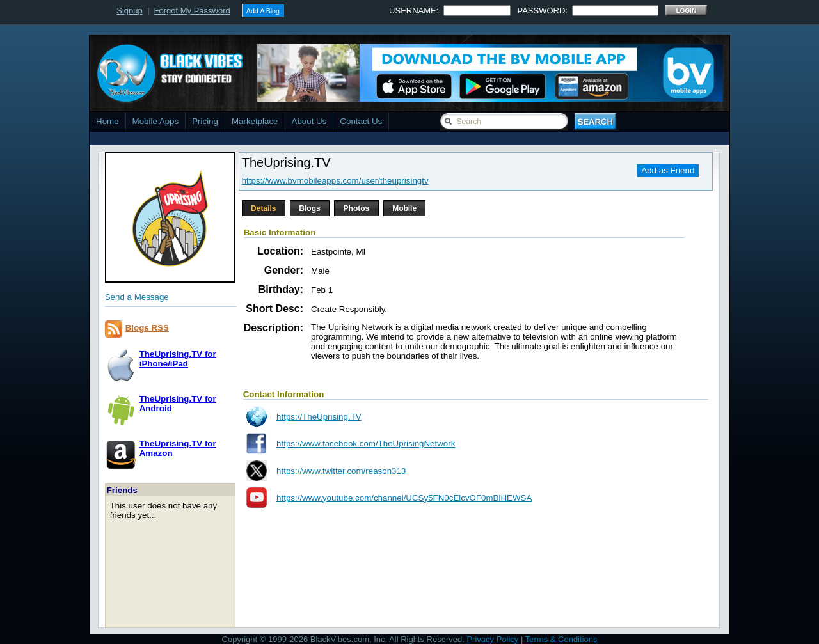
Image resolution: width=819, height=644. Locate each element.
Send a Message (137, 297)
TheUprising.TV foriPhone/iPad (178, 359)
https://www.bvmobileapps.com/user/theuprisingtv (335, 181)
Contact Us (361, 121)
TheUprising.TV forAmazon (178, 448)
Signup (129, 11)
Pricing (205, 121)
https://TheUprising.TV (319, 417)
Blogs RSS (147, 328)
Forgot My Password (192, 11)
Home (107, 121)
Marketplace (255, 121)
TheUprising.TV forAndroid (178, 404)
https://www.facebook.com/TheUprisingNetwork (366, 444)
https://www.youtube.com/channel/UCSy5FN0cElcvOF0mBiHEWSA (404, 498)
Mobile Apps (156, 121)
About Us (309, 121)
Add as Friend (668, 170)
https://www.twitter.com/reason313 (341, 471)
